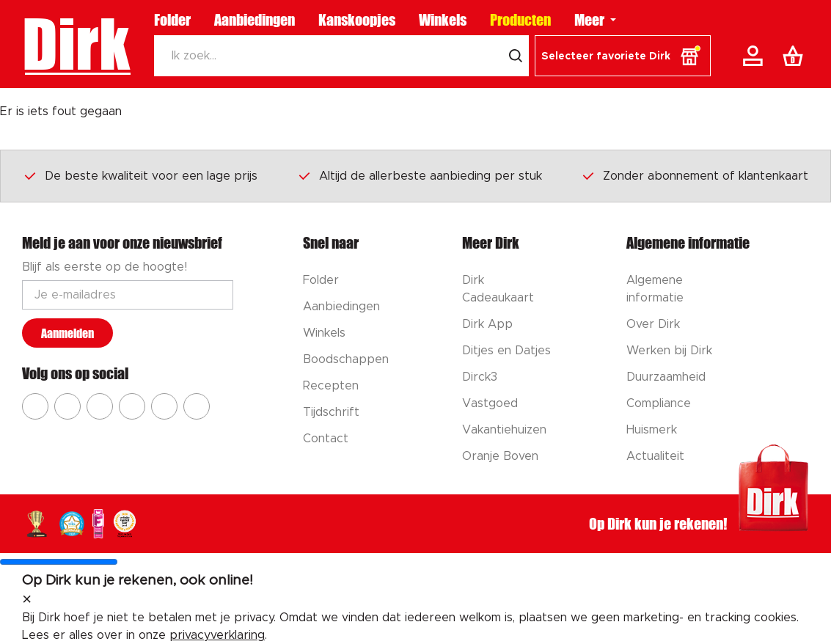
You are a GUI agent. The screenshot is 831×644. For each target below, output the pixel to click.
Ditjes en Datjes (506, 351)
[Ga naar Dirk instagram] (67, 406)
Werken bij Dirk (669, 351)
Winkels (443, 20)
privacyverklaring (217, 635)
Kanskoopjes (357, 20)
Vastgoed (490, 403)
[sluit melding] (27, 600)
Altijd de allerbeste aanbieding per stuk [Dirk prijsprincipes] (420, 175)
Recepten (331, 386)
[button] (623, 56)
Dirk (76, 44)
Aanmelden (67, 333)
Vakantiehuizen (504, 430)
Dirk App (487, 324)
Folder (172, 20)
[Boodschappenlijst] (796, 56)
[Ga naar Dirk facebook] (35, 406)
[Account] (755, 56)
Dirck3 (480, 377)
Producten (520, 20)
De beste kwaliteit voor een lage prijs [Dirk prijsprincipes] (140, 175)
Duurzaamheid (666, 377)
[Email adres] (128, 295)
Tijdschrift (331, 412)
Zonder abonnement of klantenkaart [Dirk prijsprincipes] (695, 175)
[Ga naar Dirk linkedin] (197, 406)
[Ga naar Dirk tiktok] (164, 406)
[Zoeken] (328, 56)
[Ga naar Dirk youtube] (100, 406)
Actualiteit (655, 456)
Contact (326, 439)
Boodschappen (346, 359)
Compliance (659, 403)
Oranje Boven (500, 456)
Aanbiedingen (255, 20)
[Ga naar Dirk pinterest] (132, 406)
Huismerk (652, 430)
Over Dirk (653, 324)
